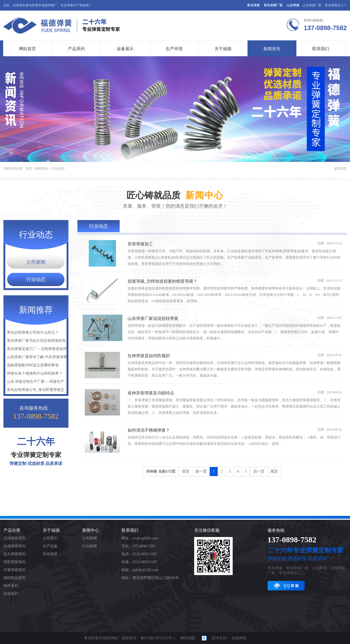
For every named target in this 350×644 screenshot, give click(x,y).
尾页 (274, 471)
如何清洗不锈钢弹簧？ (149, 430)
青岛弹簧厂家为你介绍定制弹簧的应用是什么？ (36, 342)
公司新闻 (36, 262)
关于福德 (223, 49)
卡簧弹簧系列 (15, 570)
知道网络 (239, 638)
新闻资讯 (272, 49)
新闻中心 (91, 530)
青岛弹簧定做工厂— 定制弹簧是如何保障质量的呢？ (36, 350)
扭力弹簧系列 (15, 554)
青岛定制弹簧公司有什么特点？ (33, 332)
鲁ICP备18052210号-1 (158, 638)
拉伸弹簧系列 (15, 546)
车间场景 (50, 554)
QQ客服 (286, 586)
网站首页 (28, 49)
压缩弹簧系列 (15, 538)
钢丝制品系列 (15, 578)
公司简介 (50, 538)
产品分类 (12, 530)
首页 (29, 169)
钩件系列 (11, 586)
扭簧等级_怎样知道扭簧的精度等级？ (162, 281)
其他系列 (11, 594)
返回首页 (340, 169)
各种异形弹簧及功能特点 (151, 393)
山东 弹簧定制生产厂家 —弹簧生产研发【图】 (35, 383)
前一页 (201, 471)
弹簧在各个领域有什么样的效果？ (35, 373)
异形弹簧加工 (140, 244)
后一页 (259, 471)
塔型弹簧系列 (15, 562)
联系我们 (321, 49)
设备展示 (125, 49)
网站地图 (188, 638)
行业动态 (58, 169)
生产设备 (50, 546)
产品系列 (77, 49)
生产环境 (174, 49)
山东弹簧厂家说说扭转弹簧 (153, 318)
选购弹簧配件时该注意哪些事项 (33, 365)
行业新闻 (90, 546)
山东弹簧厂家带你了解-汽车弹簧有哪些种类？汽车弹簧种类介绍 (36, 358)
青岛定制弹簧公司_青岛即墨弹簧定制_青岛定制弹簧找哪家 (35, 391)
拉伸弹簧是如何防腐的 (149, 356)
